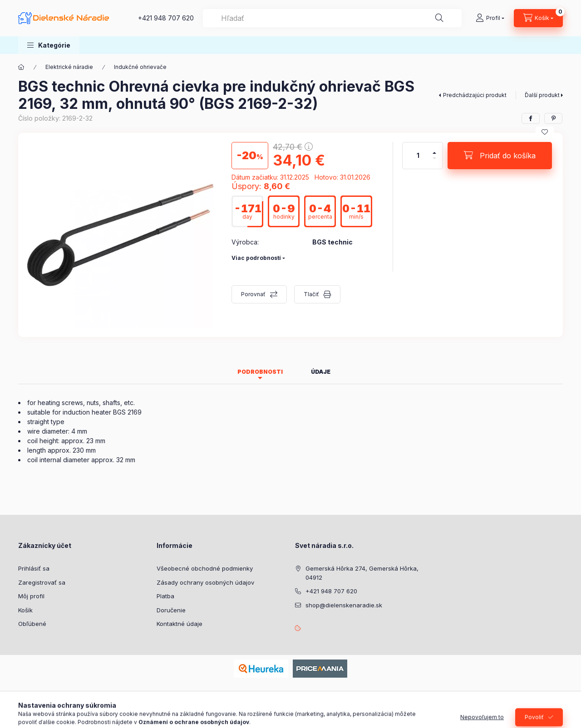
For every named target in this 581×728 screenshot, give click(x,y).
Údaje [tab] (321, 372)
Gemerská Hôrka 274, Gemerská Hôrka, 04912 (362, 573)
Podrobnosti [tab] (260, 372)
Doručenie (171, 610)
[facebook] (531, 118)
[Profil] (490, 18)
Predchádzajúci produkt (475, 95)
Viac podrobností (256, 258)
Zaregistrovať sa (42, 582)
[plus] (434, 149)
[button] (49, 45)
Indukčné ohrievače (140, 67)
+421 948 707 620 (166, 18)
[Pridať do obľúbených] (545, 132)
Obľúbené (32, 624)
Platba (165, 596)
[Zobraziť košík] (538, 18)
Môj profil (31, 596)
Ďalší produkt (542, 95)
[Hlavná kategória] (21, 67)
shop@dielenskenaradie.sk (344, 605)
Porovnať (253, 294)
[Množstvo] (418, 156)
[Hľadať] (439, 18)
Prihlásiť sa (34, 568)
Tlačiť (311, 294)
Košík (25, 610)
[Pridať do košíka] (500, 156)
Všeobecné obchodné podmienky (205, 568)
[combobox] (332, 18)
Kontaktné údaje (180, 624)
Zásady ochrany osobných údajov (205, 582)
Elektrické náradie (69, 67)
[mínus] (434, 162)
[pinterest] (553, 118)
